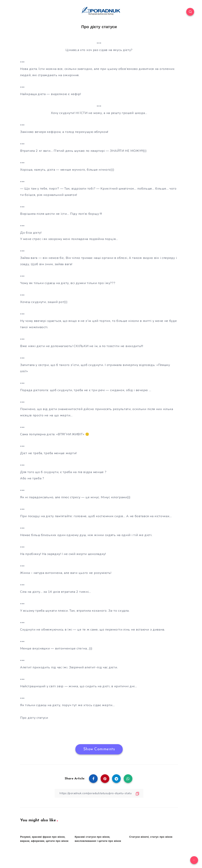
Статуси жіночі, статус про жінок (151, 837)
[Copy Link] (99, 793)
